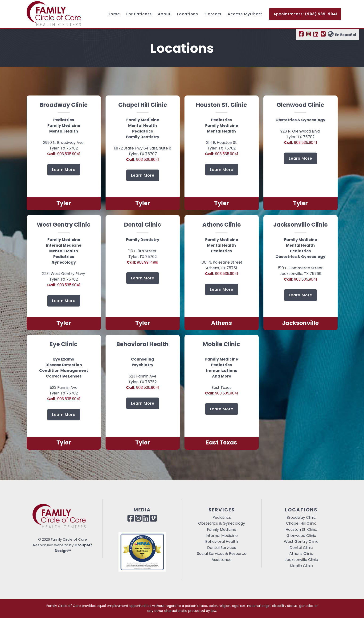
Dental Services (222, 548)
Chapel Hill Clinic (301, 523)
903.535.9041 (64, 154)
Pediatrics (222, 517)
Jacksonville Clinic (301, 560)
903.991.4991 (143, 262)
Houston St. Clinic (301, 529)
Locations (188, 14)
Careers (213, 14)
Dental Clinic (301, 548)
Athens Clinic (301, 554)
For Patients (139, 14)
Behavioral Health (222, 541)
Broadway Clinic (301, 517)
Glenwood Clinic (301, 536)
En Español (342, 35)
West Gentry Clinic (301, 541)
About (164, 14)
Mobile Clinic (301, 566)
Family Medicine (222, 529)
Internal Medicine (222, 536)
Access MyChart (245, 14)
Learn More (64, 170)
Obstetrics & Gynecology (222, 523)
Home (114, 14)
